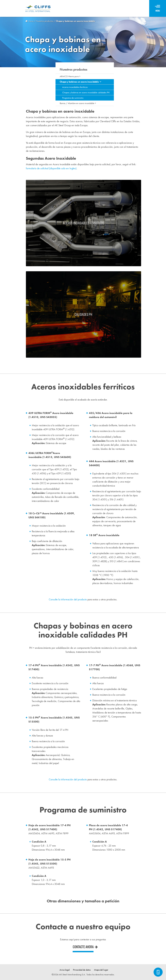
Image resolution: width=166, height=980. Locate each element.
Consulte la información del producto (68, 599)
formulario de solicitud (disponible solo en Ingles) (51, 168)
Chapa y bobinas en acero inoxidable (79, 82)
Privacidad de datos (82, 970)
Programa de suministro (73, 98)
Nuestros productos (73, 69)
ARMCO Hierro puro (69, 76)
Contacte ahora (83, 947)
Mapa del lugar (101, 970)
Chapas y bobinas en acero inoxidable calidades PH (86, 92)
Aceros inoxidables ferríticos (75, 87)
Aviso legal (65, 970)
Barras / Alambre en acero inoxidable (77, 103)
